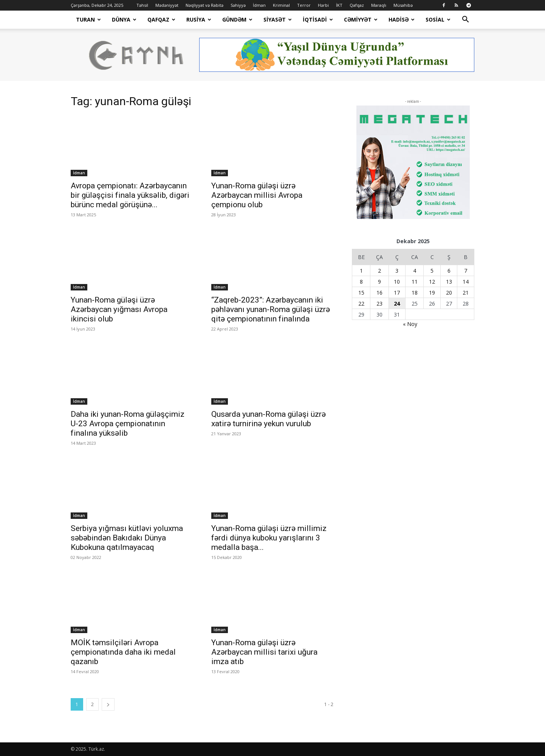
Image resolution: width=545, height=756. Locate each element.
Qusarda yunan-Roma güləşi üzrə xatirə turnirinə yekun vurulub (269, 419)
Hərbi (323, 5)
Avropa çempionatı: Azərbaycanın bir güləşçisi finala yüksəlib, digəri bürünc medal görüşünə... (130, 195)
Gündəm (237, 19)
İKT (339, 5)
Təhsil (142, 5)
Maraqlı (379, 5)
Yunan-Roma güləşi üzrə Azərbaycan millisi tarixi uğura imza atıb (264, 652)
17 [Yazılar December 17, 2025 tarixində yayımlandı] (397, 293)
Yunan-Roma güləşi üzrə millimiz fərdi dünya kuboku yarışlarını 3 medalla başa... (269, 538)
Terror (304, 5)
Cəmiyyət (361, 19)
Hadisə (402, 19)
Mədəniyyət (167, 5)
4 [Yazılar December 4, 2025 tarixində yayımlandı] (415, 271)
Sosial (438, 19)
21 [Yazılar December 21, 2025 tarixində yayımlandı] (466, 293)
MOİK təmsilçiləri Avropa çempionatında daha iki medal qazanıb (123, 652)
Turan (88, 19)
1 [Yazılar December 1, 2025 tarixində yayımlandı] (361, 271)
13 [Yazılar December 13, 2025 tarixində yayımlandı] (449, 282)
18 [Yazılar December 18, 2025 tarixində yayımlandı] (415, 293)
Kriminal (281, 5)
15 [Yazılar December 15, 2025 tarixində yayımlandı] (361, 293)
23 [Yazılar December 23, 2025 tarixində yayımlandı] (379, 303)
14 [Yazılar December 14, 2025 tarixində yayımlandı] (466, 282)
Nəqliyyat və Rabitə (204, 5)
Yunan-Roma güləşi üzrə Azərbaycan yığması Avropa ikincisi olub (119, 309)
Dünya (124, 19)
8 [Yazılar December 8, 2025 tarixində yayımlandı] (361, 282)
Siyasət (278, 19)
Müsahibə (403, 5)
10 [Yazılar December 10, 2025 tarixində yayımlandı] (397, 282)
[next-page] (108, 704)
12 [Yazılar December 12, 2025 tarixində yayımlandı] (432, 282)
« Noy (410, 324)
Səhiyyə (238, 5)
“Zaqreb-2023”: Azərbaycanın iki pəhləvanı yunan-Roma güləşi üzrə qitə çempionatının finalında (271, 309)
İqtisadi (318, 19)
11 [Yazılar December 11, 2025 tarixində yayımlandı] (415, 282)
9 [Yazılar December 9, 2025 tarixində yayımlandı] (379, 282)
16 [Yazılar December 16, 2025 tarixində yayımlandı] (379, 293)
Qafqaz (357, 5)
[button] (465, 20)
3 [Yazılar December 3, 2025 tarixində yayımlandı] (397, 271)
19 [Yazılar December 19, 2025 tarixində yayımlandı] (432, 293)
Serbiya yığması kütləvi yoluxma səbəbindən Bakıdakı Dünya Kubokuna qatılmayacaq (127, 538)
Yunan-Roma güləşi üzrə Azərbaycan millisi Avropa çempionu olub (257, 195)
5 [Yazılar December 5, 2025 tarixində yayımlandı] (432, 271)
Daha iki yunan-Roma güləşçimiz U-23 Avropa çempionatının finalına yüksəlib (128, 424)
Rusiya (199, 19)
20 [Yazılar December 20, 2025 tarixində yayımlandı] (449, 293)
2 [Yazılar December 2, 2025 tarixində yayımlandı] (379, 271)
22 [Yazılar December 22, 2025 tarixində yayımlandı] (361, 303)
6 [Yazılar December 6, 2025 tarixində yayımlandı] (449, 271)
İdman (259, 5)
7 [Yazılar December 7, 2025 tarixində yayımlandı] (466, 271)
